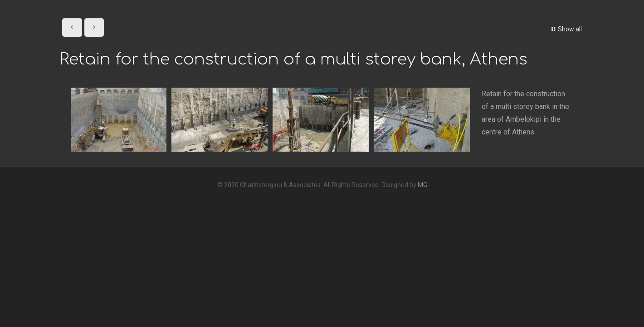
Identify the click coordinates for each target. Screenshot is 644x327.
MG (422, 185)
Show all (565, 29)
